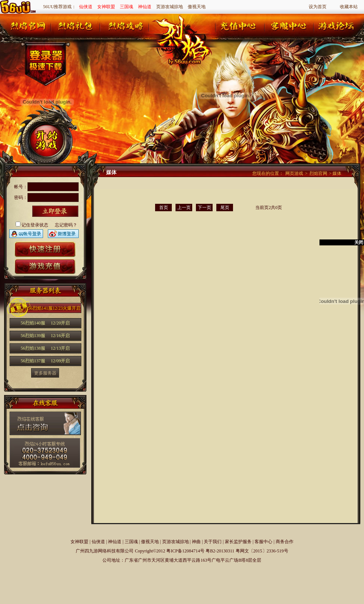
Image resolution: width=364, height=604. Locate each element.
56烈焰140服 (45, 323)
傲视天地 (197, 7)
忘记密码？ (66, 225)
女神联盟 (106, 7)
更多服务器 (45, 373)
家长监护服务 (238, 542)
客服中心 (263, 542)
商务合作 (285, 542)
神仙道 (145, 7)
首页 (164, 208)
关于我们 (213, 542)
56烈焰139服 (45, 336)
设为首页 (318, 7)
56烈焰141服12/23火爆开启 (54, 308)
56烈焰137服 (45, 361)
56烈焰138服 (45, 348)
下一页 (204, 208)
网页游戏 (294, 173)
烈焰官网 (318, 173)
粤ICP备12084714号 (185, 551)
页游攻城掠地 (170, 7)
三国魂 (127, 7)
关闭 (359, 242)
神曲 (196, 542)
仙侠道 (86, 7)
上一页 (184, 208)
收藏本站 (349, 7)
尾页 (225, 208)
